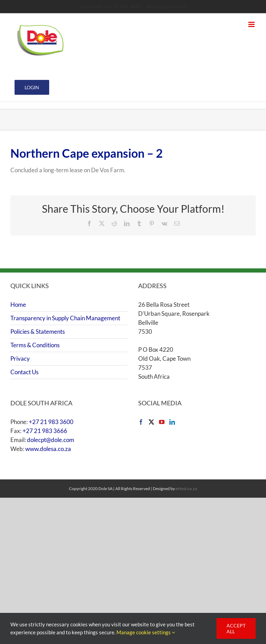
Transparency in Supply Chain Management (65, 318)
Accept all (236, 628)
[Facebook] (141, 422)
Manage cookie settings (146, 632)
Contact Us (24, 372)
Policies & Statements (38, 332)
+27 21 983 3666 (45, 431)
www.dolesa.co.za (48, 449)
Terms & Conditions (35, 345)
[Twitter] (151, 422)
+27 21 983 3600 (51, 422)
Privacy (20, 358)
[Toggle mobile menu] (252, 24)
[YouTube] (162, 422)
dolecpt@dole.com (166, 6)
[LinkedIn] (172, 422)
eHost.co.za (186, 489)
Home (18, 305)
